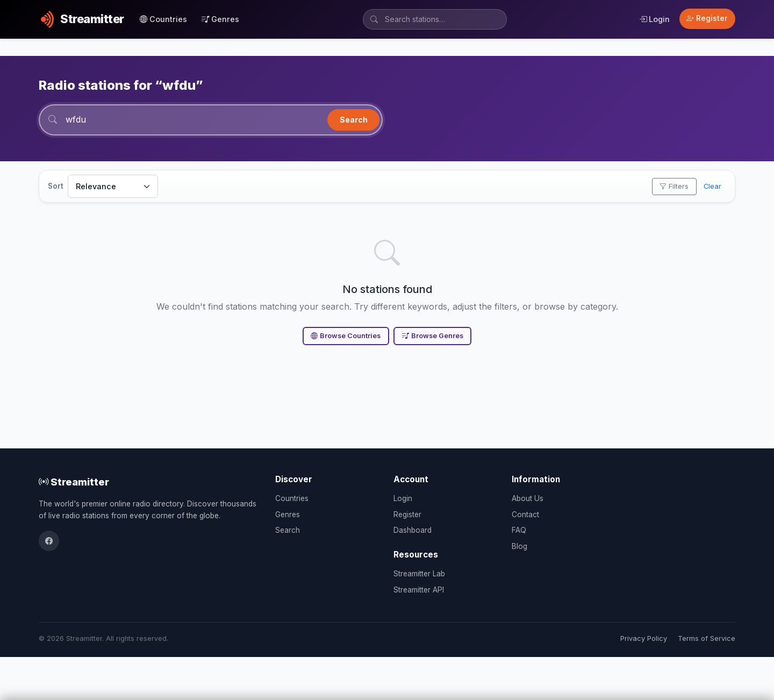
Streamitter (74, 482)
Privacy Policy (644, 638)
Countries (163, 19)
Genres (220, 19)
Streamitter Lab (419, 574)
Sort (56, 186)
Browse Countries (346, 336)
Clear (712, 186)
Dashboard (413, 530)
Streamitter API (419, 590)
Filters (674, 186)
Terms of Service (707, 638)
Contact (525, 515)
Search (354, 120)
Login (654, 19)
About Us (528, 498)
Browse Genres (433, 336)
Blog (519, 546)
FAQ (519, 530)
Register (707, 18)
